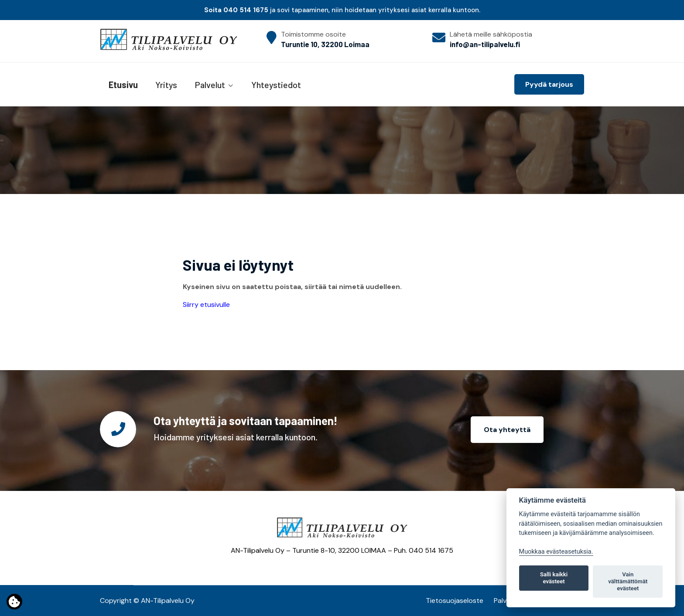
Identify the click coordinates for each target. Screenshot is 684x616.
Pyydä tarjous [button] (549, 84)
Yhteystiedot (276, 85)
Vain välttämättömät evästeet (628, 581)
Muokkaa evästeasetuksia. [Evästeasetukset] (556, 552)
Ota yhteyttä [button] (507, 430)
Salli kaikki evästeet (554, 578)
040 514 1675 (431, 550)
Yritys (166, 85)
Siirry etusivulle (206, 305)
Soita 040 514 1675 (236, 10)
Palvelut (210, 85)
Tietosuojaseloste (455, 601)
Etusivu (123, 85)
